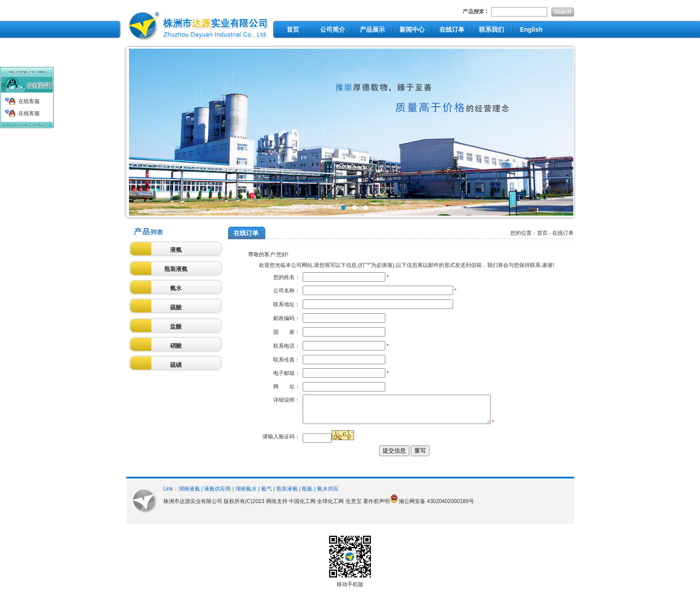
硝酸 (176, 346)
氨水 (176, 288)
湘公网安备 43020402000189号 (436, 507)
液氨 (176, 250)
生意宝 (354, 507)
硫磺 (176, 365)
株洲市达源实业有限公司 (193, 507)
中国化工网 (302, 507)
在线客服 (29, 101)
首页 (293, 29)
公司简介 (333, 29)
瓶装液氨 (176, 269)
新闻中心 (412, 29)
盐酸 (176, 327)
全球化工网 (330, 507)
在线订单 (452, 29)
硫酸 (176, 307)
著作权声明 (376, 507)
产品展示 (372, 29)
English (531, 29)
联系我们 (492, 29)
